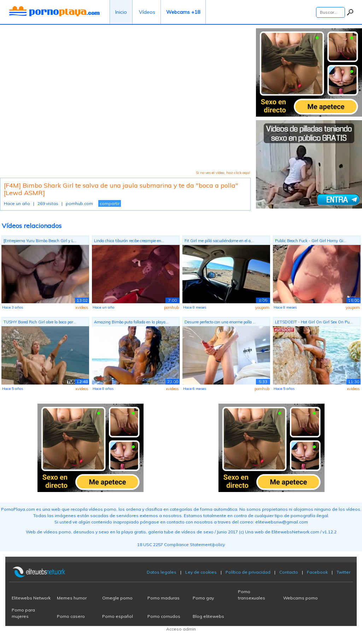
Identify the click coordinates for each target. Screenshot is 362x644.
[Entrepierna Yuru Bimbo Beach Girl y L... (40, 241)
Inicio (121, 12)
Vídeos (147, 12)
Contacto (289, 572)
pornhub (171, 308)
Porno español (118, 616)
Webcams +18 (183, 12)
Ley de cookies (201, 572)
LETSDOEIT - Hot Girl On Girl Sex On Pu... (314, 322)
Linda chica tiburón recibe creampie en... (129, 241)
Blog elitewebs (208, 616)
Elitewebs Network (31, 598)
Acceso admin (181, 629)
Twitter (343, 572)
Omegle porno (117, 598)
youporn (262, 308)
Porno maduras (164, 598)
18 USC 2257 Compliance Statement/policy (181, 545)
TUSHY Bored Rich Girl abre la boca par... (40, 322)
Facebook (317, 572)
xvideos (82, 308)
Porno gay (203, 598)
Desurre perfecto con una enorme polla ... (220, 322)
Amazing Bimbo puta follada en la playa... (131, 322)
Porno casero (71, 616)
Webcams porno (300, 598)
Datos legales (162, 572)
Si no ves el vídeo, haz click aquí (223, 173)
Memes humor (72, 598)
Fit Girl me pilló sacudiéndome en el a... (219, 241)
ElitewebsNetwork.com (295, 532)
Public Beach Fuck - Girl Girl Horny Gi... (311, 241)
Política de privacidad (248, 572)
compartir (110, 203)
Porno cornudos (164, 616)
